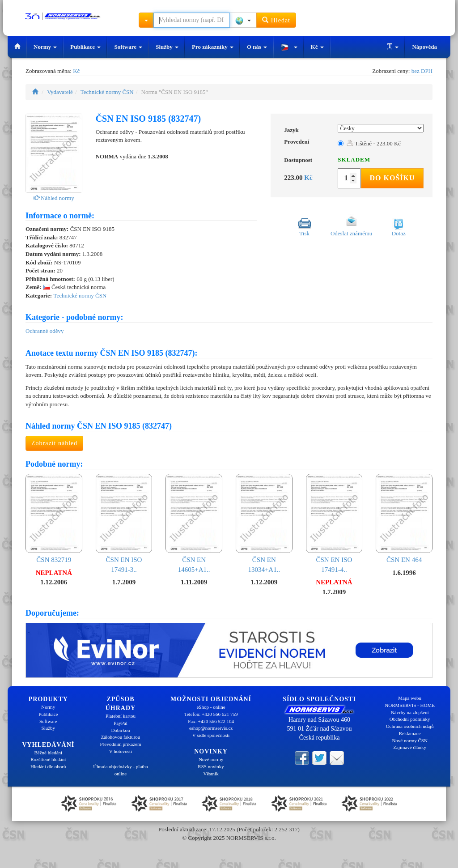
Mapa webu (410, 698)
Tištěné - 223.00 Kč (374, 143)
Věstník (211, 774)
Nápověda (424, 47)
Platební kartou (121, 716)
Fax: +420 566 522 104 (211, 721)
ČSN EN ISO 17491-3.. (124, 523)
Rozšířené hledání (48, 759)
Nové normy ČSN (409, 740)
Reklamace (410, 733)
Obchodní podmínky (410, 719)
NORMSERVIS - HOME (410, 705)
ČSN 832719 (54, 519)
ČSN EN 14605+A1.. (194, 523)
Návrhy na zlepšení (410, 712)
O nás (257, 47)
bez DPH (422, 71)
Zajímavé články (410, 747)
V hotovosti (121, 751)
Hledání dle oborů (48, 766)
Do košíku (392, 178)
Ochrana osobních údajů (410, 726)
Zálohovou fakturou (121, 737)
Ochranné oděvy (45, 331)
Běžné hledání (49, 753)
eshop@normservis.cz (211, 728)
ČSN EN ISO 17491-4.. (334, 523)
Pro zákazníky (213, 47)
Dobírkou (120, 730)
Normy (45, 47)
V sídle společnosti (211, 735)
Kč (317, 47)
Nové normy (211, 759)
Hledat (276, 20)
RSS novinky (211, 766)
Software (128, 47)
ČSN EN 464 (404, 519)
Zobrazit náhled (54, 443)
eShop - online (211, 707)
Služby (167, 47)
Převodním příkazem (121, 744)
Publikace (85, 47)
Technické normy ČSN (107, 92)
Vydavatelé (60, 92)
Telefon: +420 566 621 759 (211, 714)
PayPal (121, 723)
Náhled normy (54, 198)
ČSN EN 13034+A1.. (264, 523)
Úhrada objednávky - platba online (120, 770)
